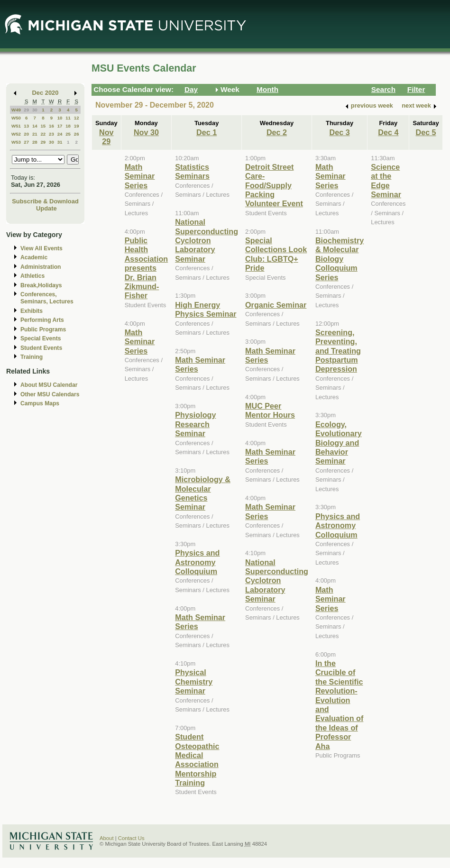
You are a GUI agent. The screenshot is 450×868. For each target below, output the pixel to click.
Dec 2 (277, 132)
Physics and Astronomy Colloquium (197, 562)
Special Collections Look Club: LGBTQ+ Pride (276, 254)
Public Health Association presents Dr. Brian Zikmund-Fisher (147, 268)
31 (60, 142)
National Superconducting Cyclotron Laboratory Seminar (207, 240)
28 (35, 142)
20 (26, 134)
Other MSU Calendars (50, 394)
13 (26, 126)
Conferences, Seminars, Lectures (47, 298)
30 (35, 110)
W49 (16, 110)
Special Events (41, 338)
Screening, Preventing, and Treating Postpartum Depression (338, 351)
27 (26, 142)
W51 (16, 126)
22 (43, 134)
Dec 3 (340, 132)
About (107, 838)
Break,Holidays (41, 285)
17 (60, 126)
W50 (16, 118)
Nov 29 (106, 137)
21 (35, 134)
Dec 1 (207, 132)
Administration (41, 267)
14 (35, 126)
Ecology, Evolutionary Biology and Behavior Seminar (339, 443)
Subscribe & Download (45, 201)
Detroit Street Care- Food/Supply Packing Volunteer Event (274, 185)
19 (77, 126)
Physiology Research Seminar (195, 424)
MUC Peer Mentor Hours (270, 410)
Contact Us (131, 838)
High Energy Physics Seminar (206, 309)
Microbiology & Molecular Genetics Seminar (203, 493)
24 (60, 134)
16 (51, 126)
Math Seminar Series (140, 176)
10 (60, 118)
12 (77, 118)
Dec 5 (426, 132)
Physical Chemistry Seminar (194, 681)
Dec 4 (388, 132)
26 (77, 134)
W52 (16, 134)
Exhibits (32, 311)
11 (68, 118)
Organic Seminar (276, 305)
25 (68, 134)
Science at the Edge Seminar (386, 181)
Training (32, 357)
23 (51, 134)
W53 (16, 142)
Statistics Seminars (192, 171)
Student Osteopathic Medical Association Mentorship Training (197, 760)
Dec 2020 (46, 93)
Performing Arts (42, 320)
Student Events (41, 348)
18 (68, 126)
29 (26, 110)
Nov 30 (146, 132)
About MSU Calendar (49, 385)
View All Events (41, 248)
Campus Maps (40, 403)
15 (43, 126)
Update (46, 208)
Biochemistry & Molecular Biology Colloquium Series (340, 259)
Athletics (32, 276)
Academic (34, 257)
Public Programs (43, 329)
